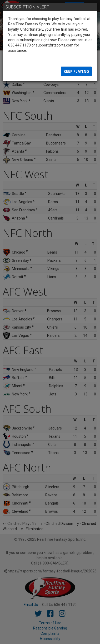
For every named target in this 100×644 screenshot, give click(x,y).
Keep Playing (76, 71)
